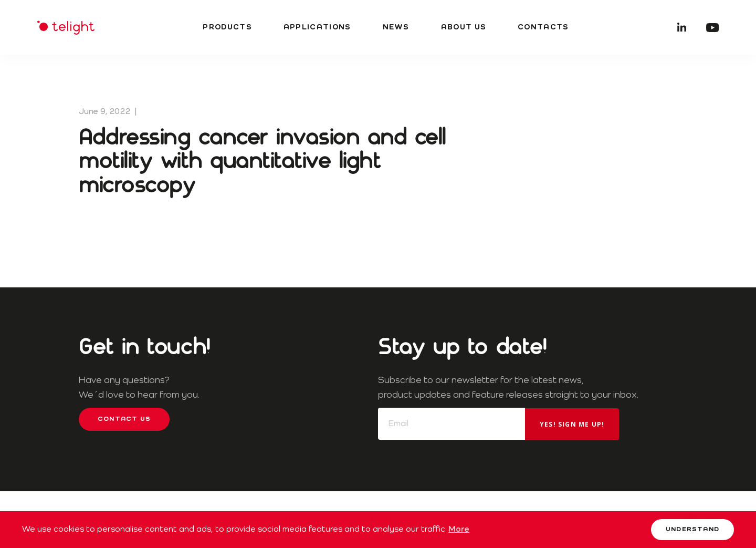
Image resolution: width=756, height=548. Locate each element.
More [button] (459, 530)
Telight (66, 28)
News (396, 27)
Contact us (124, 419)
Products (227, 27)
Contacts (543, 27)
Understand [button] (692, 530)
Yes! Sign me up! (572, 424)
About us (464, 27)
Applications (317, 27)
